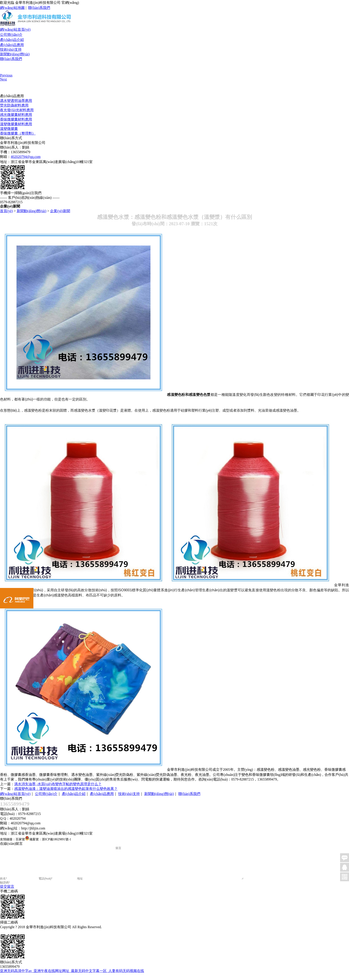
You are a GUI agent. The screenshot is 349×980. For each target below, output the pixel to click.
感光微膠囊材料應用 (16, 115)
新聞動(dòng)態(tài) (15, 54)
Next (3, 79)
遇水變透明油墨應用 (16, 101)
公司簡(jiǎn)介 (11, 35)
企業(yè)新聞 (60, 211)
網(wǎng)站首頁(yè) (15, 29)
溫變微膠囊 (9, 129)
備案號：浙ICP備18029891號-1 (50, 839)
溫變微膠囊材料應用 (16, 124)
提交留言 (7, 893)
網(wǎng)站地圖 (12, 8)
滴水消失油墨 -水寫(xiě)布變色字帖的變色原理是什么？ (58, 784)
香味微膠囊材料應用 (16, 119)
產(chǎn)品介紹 (12, 40)
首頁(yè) (6, 211)
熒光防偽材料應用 (14, 105)
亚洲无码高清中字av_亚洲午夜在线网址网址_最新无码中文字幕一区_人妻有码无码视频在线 (72, 977)
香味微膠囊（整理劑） (18, 133)
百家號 (20, 839)
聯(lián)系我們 (39, 8)
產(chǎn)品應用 (12, 45)
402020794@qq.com (26, 157)
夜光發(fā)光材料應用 (17, 110)
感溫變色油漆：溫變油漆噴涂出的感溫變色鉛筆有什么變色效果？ (66, 789)
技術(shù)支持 (11, 49)
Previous (6, 75)
